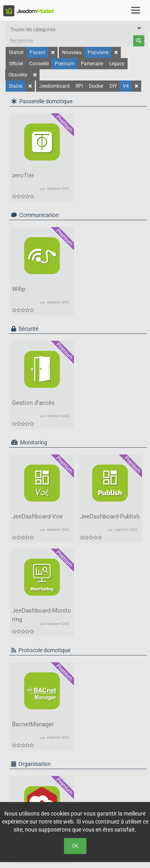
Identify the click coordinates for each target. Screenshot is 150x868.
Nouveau (72, 52)
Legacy (117, 64)
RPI (79, 86)
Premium (65, 64)
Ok (75, 846)
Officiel (16, 64)
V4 (126, 86)
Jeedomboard (54, 86)
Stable (16, 86)
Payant (37, 52)
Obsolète (18, 75)
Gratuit (16, 52)
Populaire (98, 52)
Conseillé (39, 64)
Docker (96, 86)
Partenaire (92, 64)
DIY (113, 86)
